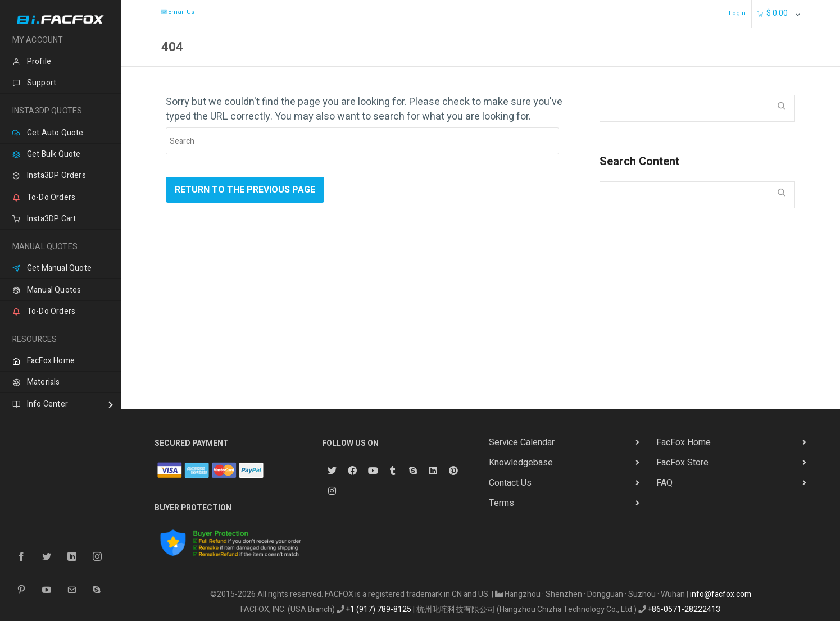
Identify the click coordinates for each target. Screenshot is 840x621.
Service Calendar (522, 442)
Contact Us (510, 483)
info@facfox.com (721, 594)
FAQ (664, 483)
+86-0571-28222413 (684, 609)
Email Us (177, 12)
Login (737, 13)
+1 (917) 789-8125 (379, 609)
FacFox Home (684, 442)
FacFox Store (682, 463)
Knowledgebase (521, 463)
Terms (501, 503)
